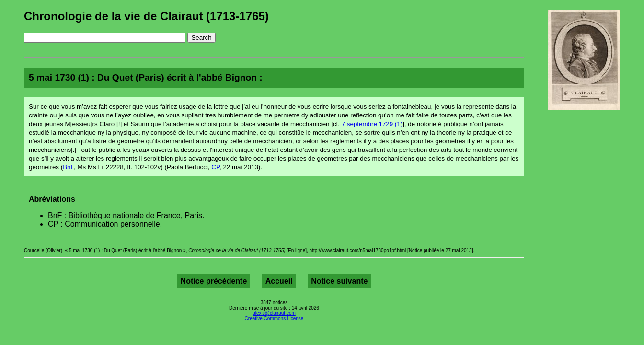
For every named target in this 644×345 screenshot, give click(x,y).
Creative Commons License (274, 318)
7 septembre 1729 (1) (372, 124)
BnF (68, 167)
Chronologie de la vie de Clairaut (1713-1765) (146, 16)
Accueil (279, 281)
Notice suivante (339, 281)
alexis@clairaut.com (274, 313)
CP (215, 167)
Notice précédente (214, 281)
